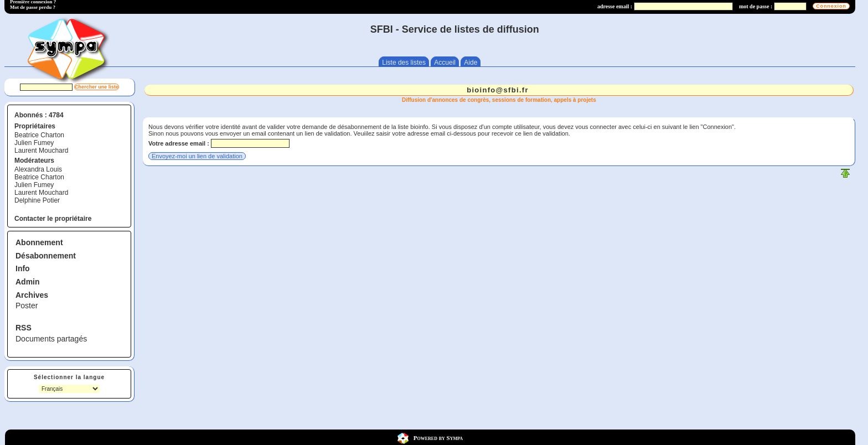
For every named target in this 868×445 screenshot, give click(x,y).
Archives (32, 295)
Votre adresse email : (179, 143)
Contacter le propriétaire (53, 219)
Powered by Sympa (438, 438)
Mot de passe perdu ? (33, 7)
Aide (471, 63)
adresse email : (615, 6)
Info (23, 268)
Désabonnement (46, 256)
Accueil (445, 63)
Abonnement (39, 242)
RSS (24, 328)
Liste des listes (404, 63)
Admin (28, 282)
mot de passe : (756, 6)
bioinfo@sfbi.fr (498, 90)
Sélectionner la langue (69, 377)
